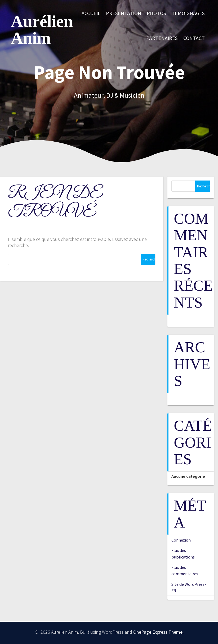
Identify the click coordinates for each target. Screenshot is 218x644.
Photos (156, 13)
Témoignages (188, 13)
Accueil (91, 13)
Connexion (181, 540)
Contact (194, 38)
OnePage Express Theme (158, 632)
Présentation (124, 13)
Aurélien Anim (42, 30)
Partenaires (162, 38)
